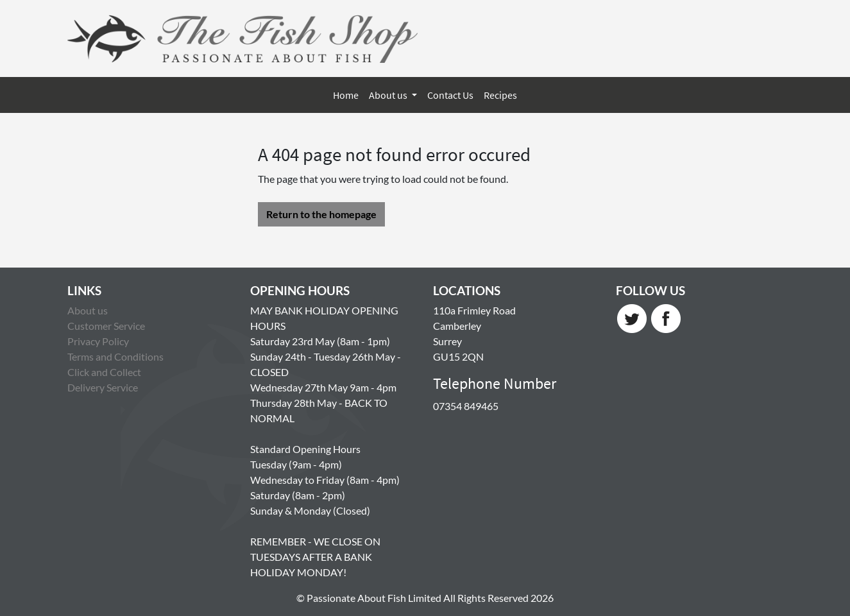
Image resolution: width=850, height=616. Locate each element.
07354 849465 (466, 406)
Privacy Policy (98, 341)
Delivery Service (103, 387)
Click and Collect (104, 372)
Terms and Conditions (115, 356)
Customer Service (106, 326)
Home (346, 95)
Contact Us (450, 95)
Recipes (500, 95)
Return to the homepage (321, 214)
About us (389, 95)
